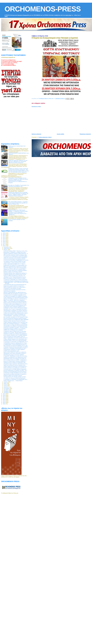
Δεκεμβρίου (7, 392)
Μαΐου (5, 383)
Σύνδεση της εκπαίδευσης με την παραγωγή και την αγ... (15, 357)
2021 (4, 397)
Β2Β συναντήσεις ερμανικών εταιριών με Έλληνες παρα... (15, 255)
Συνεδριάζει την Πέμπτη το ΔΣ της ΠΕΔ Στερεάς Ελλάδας (15, 308)
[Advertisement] (54, 119)
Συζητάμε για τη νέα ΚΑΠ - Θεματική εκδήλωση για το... (15, 333)
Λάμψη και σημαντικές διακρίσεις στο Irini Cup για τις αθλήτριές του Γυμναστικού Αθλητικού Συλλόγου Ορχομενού (18, 161)
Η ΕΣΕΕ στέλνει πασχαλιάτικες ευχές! (11, 351)
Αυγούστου (6, 387)
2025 (4, 402)
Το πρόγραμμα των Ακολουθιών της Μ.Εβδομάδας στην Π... (16, 342)
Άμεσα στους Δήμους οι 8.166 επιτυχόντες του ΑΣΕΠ (15, 278)
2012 (4, 237)
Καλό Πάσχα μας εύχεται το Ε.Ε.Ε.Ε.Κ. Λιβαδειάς (14, 355)
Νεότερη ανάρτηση (36, 134)
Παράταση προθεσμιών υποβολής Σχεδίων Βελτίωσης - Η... (16, 254)
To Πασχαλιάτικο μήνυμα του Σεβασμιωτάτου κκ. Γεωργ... (15, 343)
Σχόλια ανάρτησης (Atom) (45, 137)
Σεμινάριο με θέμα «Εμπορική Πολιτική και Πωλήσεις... (15, 321)
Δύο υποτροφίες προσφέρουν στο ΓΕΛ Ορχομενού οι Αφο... (16, 317)
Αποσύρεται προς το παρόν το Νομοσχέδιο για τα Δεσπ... (15, 309)
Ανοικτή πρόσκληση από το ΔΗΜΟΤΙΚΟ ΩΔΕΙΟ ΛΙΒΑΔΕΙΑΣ (16, 320)
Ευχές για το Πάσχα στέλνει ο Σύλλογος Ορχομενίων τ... (15, 361)
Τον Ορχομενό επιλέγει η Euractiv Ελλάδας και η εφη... (15, 261)
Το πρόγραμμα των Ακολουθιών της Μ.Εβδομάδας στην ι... (16, 379)
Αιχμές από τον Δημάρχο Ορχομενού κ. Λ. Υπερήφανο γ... (16, 324)
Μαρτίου (6, 250)
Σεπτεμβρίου (7, 389)
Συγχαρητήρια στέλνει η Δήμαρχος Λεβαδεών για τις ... (15, 307)
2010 (4, 234)
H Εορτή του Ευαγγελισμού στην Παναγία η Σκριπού (14, 259)
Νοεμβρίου (6, 391)
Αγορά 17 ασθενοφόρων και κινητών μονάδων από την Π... (16, 338)
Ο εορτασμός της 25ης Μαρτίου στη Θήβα (12, 288)
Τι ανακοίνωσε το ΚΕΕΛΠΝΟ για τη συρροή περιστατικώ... (16, 280)
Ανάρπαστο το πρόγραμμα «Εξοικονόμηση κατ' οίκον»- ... (15, 348)
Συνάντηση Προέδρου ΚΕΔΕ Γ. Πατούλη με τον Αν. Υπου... (16, 251)
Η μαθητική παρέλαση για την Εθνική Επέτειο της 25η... (15, 274)
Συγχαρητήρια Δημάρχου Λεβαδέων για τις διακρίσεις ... (15, 329)
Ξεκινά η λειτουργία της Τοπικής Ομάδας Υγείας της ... (15, 337)
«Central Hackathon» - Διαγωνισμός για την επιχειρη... (15, 316)
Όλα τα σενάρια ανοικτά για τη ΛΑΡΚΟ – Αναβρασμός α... (15, 360)
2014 (4, 240)
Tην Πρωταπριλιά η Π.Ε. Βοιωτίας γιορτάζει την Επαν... (15, 377)
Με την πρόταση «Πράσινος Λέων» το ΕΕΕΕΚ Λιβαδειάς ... (16, 335)
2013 (4, 239)
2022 (4, 398)
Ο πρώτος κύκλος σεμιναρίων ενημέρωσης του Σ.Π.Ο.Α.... (16, 312)
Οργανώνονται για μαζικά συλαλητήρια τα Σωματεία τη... (15, 374)
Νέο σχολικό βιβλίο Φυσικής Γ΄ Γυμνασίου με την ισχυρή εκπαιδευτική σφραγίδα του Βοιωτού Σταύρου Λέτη (18, 203)
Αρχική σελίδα (60, 134)
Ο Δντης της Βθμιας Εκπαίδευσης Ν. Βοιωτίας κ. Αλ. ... (15, 276)
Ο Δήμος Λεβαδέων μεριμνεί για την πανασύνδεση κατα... (15, 339)
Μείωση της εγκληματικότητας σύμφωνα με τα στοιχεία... (15, 267)
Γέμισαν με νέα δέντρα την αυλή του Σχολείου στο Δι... (15, 365)
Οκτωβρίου (6, 390)
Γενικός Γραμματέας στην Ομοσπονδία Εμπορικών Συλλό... (16, 298)
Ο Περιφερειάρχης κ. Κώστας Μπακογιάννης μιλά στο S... (15, 344)
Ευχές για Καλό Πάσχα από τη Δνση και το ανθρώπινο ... (15, 352)
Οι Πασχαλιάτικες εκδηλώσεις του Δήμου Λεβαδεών (14, 350)
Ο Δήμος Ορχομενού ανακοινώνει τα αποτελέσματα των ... (16, 366)
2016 (4, 243)
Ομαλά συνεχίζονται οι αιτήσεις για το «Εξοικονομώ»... (15, 287)
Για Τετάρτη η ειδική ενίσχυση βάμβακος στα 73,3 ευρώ (15, 304)
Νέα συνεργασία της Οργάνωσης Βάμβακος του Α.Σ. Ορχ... (16, 346)
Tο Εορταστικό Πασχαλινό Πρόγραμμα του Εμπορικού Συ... (16, 281)
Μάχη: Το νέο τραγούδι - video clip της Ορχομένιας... (14, 300)
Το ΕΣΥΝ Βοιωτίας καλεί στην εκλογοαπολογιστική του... (15, 285)
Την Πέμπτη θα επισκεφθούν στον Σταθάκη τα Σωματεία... (16, 296)
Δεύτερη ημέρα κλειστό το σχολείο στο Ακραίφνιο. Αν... (15, 314)
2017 (4, 244)
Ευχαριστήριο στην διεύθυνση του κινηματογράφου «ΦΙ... (15, 265)
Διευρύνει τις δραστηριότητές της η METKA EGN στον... (15, 292)
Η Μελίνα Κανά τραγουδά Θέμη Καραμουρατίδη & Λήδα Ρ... (16, 313)
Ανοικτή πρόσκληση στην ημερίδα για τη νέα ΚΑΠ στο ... (15, 368)
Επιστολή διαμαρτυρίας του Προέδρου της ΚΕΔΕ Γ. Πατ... (15, 370)
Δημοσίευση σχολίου (36, 106)
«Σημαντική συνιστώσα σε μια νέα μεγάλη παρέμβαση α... (16, 257)
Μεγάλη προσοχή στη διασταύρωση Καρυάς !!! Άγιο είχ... (15, 303)
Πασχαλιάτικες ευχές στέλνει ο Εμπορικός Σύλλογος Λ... (15, 353)
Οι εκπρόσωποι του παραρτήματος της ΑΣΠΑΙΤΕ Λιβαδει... (16, 256)
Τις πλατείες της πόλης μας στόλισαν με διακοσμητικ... (15, 378)
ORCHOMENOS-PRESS (43, 9)
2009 (4, 233)
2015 (4, 241)
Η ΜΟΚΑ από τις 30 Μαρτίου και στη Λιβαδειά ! (13, 330)
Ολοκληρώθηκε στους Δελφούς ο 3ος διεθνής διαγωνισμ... (16, 326)
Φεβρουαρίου (7, 248)
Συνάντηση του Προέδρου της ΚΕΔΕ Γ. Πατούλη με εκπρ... (16, 327)
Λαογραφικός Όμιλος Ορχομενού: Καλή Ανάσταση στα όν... (16, 364)
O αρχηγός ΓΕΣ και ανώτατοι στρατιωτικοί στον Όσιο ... (15, 290)
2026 (4, 404)
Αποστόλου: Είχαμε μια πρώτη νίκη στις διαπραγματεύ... (15, 268)
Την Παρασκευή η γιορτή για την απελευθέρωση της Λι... (15, 305)
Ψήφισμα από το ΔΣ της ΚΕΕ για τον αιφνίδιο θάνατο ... (15, 269)
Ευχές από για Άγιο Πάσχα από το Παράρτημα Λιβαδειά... (15, 271)
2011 (4, 236)
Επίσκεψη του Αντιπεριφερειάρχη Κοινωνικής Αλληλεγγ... (15, 372)
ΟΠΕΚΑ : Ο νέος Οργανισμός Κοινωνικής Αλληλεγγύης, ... (16, 301)
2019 (4, 394)
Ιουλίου (6, 386)
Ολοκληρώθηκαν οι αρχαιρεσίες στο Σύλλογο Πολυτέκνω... (16, 311)
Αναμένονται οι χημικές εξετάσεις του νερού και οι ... (14, 286)
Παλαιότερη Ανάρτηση (85, 134)
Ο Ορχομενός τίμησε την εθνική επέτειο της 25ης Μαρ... (15, 331)
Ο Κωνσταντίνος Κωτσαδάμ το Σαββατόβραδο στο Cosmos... (16, 260)
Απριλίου (6, 382)
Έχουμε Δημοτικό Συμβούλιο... (10, 291)
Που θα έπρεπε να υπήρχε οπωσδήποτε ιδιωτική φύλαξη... (16, 325)
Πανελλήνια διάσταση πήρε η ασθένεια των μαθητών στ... (15, 273)
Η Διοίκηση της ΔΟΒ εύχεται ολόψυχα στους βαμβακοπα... (16, 334)
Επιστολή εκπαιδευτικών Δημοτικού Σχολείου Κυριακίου (15, 318)
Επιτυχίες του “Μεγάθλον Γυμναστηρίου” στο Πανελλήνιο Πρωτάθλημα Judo (19, 186)
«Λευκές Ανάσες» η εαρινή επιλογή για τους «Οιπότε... (15, 263)
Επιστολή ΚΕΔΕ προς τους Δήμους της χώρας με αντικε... (16, 294)
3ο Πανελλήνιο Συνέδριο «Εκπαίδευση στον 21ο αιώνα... (15, 373)
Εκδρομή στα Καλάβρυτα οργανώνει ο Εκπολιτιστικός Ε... (15, 299)
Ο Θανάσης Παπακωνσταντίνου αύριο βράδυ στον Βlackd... (16, 347)
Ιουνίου (6, 385)
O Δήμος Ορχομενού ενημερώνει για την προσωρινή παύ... (16, 322)
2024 (4, 401)
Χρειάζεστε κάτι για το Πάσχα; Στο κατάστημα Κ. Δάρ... (15, 362)
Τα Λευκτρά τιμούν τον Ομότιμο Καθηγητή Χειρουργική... (15, 369)
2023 (4, 400)
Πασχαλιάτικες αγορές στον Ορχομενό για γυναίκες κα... (15, 359)
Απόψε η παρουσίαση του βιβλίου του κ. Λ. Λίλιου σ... (15, 264)
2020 (4, 395)
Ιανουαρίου (6, 247)
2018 (4, 246)
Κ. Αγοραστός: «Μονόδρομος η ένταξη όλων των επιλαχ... (16, 356)
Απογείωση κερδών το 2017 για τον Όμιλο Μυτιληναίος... (15, 340)
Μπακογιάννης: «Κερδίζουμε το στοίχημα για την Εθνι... (15, 252)
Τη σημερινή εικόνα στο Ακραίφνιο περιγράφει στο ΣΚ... (15, 295)
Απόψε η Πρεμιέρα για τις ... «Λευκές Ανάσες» (13, 381)
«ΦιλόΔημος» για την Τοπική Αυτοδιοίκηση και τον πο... (15, 277)
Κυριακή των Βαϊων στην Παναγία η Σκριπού (13, 272)
